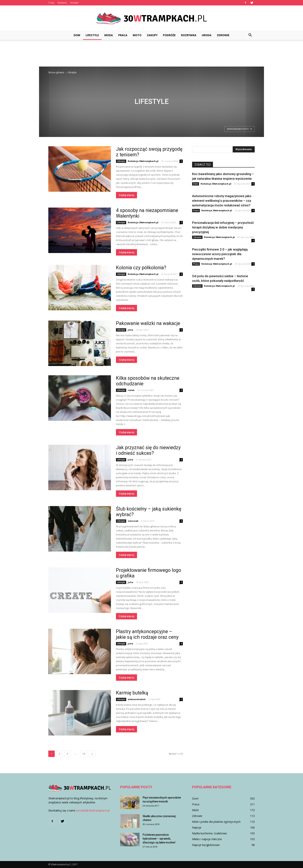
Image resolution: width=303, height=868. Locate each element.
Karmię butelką (132, 693)
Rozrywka (189, 35)
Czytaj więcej (126, 195)
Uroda (207, 35)
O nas (51, 3)
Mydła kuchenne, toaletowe (209, 833)
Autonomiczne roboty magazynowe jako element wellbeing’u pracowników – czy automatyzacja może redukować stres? (222, 201)
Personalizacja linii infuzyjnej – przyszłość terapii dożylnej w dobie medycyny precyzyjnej (223, 227)
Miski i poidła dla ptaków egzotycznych (216, 822)
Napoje (197, 827)
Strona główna (56, 72)
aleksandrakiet (137, 699)
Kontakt (74, 3)
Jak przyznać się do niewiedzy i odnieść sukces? (148, 450)
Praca (123, 35)
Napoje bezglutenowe (206, 845)
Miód (195, 810)
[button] (250, 35)
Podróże (169, 35)
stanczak (133, 521)
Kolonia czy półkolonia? (141, 268)
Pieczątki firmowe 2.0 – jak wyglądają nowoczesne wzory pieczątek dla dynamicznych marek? (220, 254)
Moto (137, 35)
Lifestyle (92, 35)
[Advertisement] (151, 53)
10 (84, 754)
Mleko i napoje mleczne (207, 839)
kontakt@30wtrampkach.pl (93, 810)
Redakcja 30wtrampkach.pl (143, 161)
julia (130, 330)
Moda (109, 35)
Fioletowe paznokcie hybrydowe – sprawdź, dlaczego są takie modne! (159, 839)
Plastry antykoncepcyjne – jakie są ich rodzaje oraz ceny (147, 634)
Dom (77, 35)
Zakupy (152, 35)
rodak (131, 390)
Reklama (62, 3)
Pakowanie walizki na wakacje (149, 323)
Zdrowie (223, 35)
